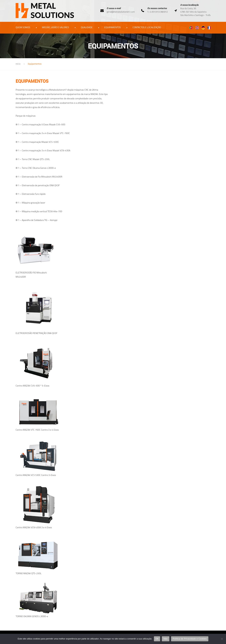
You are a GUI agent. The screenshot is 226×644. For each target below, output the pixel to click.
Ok (157, 639)
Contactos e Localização (147, 28)
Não (166, 639)
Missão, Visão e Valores (56, 28)
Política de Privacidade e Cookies (190, 639)
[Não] (222, 639)
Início (18, 64)
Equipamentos (113, 28)
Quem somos (23, 28)
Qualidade (87, 28)
